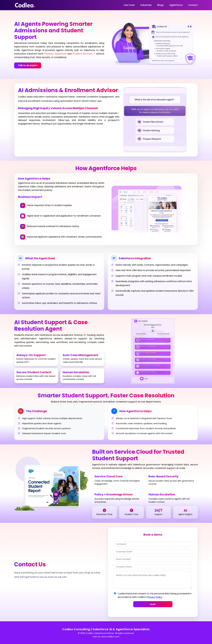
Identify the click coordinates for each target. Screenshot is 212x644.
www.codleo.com (110, 637)
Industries (146, 5)
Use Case (129, 5)
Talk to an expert (28, 65)
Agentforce (176, 5)
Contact (193, 5)
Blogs (160, 5)
